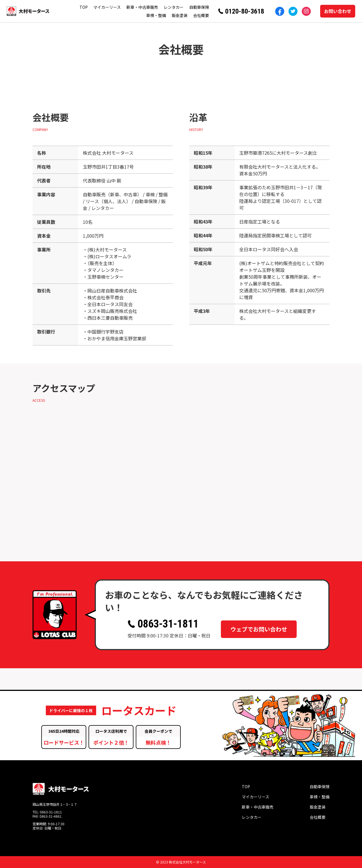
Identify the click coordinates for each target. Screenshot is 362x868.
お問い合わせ (338, 11)
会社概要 (201, 15)
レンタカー (174, 7)
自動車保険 (199, 7)
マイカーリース (107, 7)
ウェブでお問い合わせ (259, 627)
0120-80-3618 (245, 11)
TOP (84, 7)
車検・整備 (156, 15)
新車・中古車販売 (142, 7)
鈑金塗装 (180, 15)
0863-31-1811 (163, 624)
